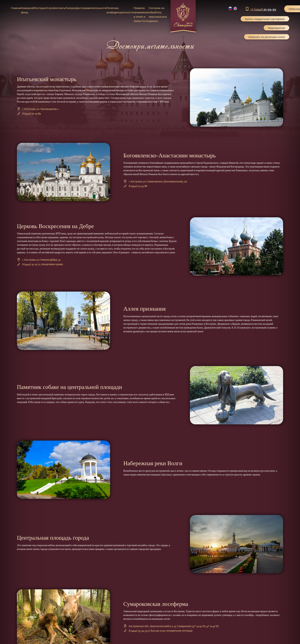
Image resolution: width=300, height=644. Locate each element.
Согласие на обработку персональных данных (158, 14)
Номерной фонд (27, 10)
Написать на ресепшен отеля (267, 37)
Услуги (50, 8)
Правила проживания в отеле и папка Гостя (141, 14)
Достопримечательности (91, 8)
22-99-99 (263, 9)
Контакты (60, 8)
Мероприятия (276, 28)
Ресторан (40, 8)
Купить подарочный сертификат (265, 19)
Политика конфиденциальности (120, 10)
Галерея (71, 8)
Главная (16, 8)
